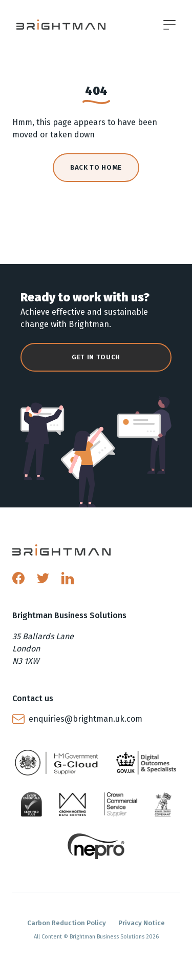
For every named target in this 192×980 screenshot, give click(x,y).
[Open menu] (169, 25)
